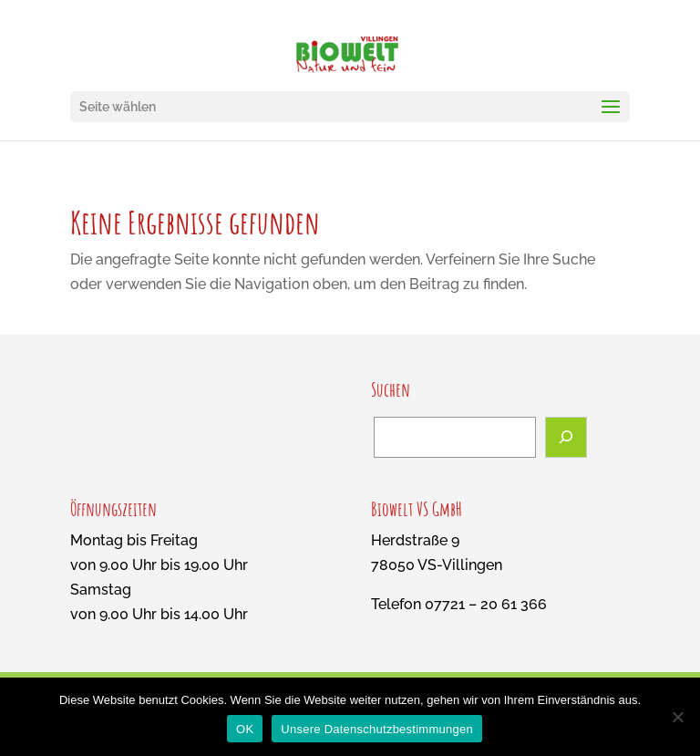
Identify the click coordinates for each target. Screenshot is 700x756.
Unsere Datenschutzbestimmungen (377, 729)
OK (245, 729)
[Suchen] (566, 437)
